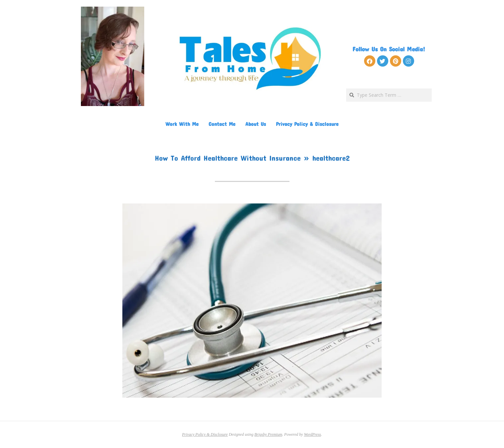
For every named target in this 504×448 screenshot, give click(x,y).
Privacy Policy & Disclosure (307, 124)
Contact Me (222, 124)
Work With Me (182, 124)
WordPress (313, 434)
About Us (256, 124)
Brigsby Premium (268, 434)
